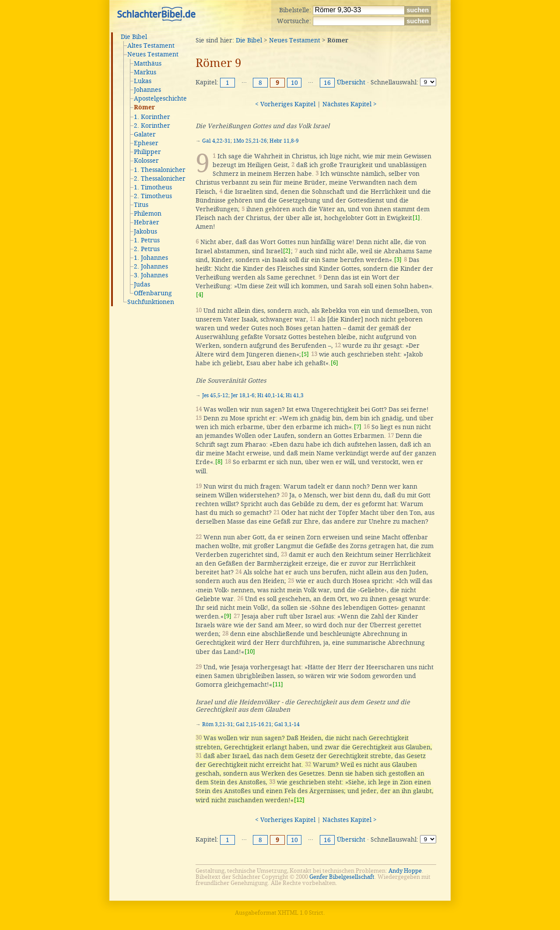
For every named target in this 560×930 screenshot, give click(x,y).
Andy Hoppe (405, 871)
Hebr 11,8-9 (284, 141)
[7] (358, 427)
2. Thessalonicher (160, 178)
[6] (334, 363)
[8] (219, 462)
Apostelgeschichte (160, 98)
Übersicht (351, 82)
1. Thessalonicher (160, 170)
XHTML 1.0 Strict (301, 913)
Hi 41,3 (295, 395)
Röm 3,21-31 (218, 724)
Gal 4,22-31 (216, 141)
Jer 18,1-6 (243, 395)
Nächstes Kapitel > (350, 104)
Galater (145, 134)
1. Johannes (151, 258)
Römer (144, 108)
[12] (299, 800)
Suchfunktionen (151, 302)
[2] (287, 251)
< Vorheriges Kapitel (285, 104)
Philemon (148, 213)
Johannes (147, 90)
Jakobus (145, 231)
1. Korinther (152, 117)
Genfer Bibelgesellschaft (342, 877)
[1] (416, 218)
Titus (141, 205)
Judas (142, 284)
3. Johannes (151, 275)
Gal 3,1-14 (287, 724)
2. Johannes (151, 266)
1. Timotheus (153, 187)
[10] (250, 652)
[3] (398, 260)
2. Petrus (147, 249)
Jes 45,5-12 (215, 395)
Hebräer (147, 222)
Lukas (143, 81)
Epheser (146, 143)
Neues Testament (153, 54)
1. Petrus (147, 240)
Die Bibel (134, 37)
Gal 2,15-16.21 (254, 724)
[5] (305, 354)
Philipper (147, 152)
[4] (200, 295)
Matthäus (148, 63)
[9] (228, 616)
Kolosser (146, 161)
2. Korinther (152, 126)
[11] (278, 684)
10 (294, 83)
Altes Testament (151, 45)
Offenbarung (153, 293)
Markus (145, 72)
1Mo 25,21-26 (250, 141)
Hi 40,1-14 (270, 395)
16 (327, 83)
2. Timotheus (153, 196)
